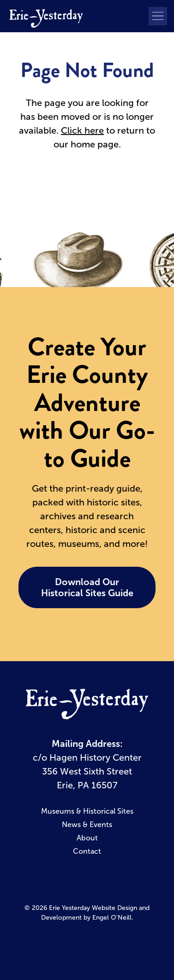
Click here (82, 130)
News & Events (87, 824)
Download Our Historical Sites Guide (87, 587)
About (87, 838)
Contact (87, 851)
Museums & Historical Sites (87, 811)
